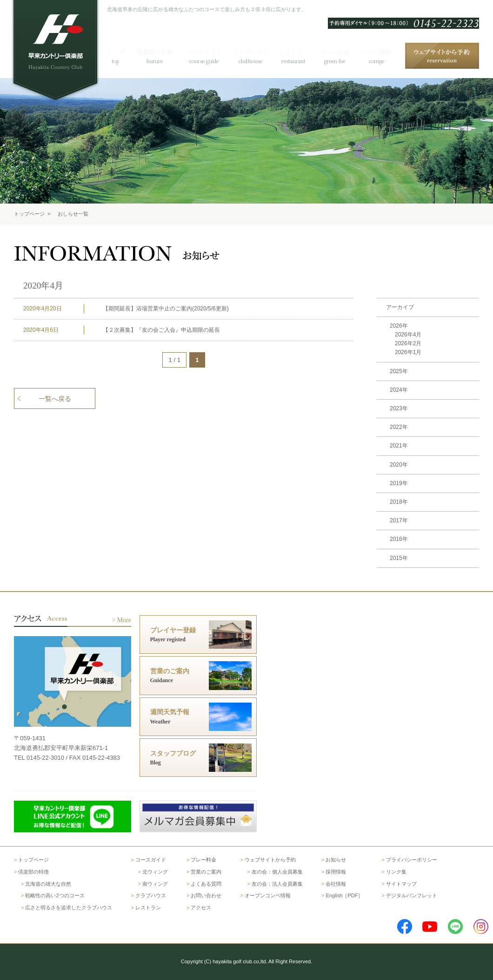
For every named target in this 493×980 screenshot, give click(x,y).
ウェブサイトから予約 (270, 860)
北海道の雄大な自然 (48, 884)
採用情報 (336, 872)
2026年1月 (408, 352)
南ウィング (155, 884)
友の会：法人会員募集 (277, 884)
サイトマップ (401, 884)
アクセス (468, 10)
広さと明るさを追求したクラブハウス (69, 908)
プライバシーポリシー (412, 860)
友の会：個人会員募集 (277, 872)
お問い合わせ (432, 10)
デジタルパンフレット (412, 895)
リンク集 (396, 872)
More (124, 620)
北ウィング (155, 872)
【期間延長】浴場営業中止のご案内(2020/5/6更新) (166, 309)
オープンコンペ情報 (268, 895)
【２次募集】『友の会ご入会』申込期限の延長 (161, 330)
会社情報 (336, 884)
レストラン (148, 908)
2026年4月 (408, 335)
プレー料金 (203, 860)
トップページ (29, 214)
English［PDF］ (344, 895)
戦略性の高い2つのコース (55, 895)
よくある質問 (390, 10)
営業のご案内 (206, 872)
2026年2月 (408, 343)
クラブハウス (151, 895)
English (331, 10)
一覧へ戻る (55, 399)
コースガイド (151, 860)
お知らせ (336, 860)
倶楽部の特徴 (33, 872)
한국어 (357, 10)
